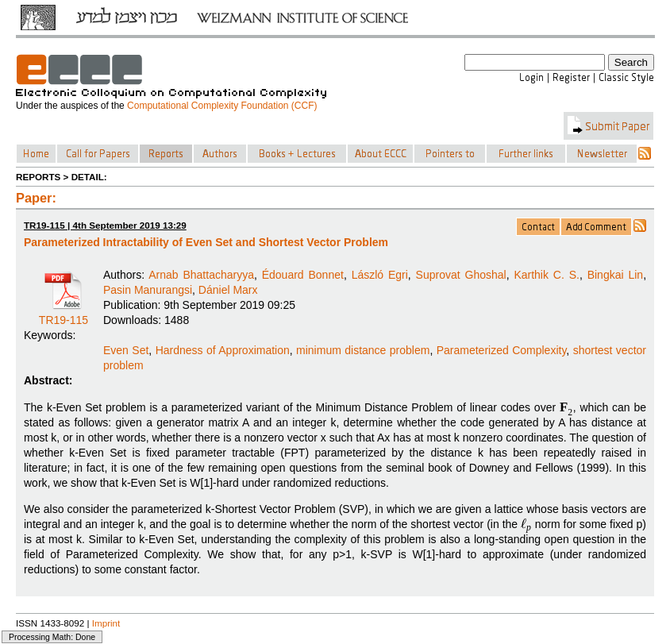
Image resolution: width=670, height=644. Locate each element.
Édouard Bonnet (303, 275)
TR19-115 (64, 314)
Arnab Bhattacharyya (201, 275)
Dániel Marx (228, 290)
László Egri (380, 275)
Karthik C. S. (547, 275)
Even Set (126, 350)
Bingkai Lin (615, 275)
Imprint (106, 623)
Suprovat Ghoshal (461, 275)
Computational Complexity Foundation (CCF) (222, 106)
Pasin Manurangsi (148, 290)
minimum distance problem (363, 350)
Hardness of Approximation (223, 350)
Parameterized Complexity (502, 350)
